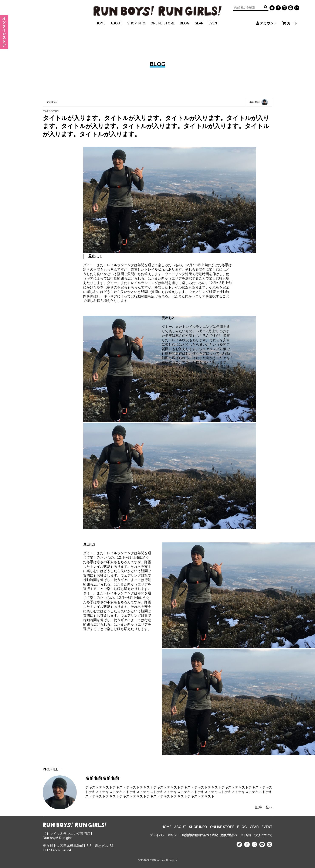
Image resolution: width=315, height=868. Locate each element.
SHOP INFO (136, 18)
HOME (101, 18)
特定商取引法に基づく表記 (200, 835)
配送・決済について (259, 835)
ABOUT (116, 18)
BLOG (185, 18)
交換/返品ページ (232, 835)
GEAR (199, 18)
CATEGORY (51, 111)
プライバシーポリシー (165, 835)
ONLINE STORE (163, 18)
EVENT (214, 18)
